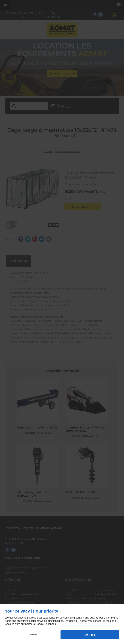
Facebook (50, 624)
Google (40, 624)
